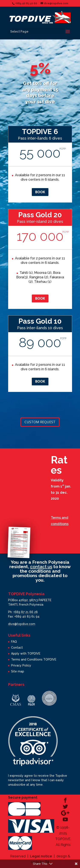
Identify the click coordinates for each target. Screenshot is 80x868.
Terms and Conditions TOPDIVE (34, 659)
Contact (17, 648)
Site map (18, 671)
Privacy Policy (21, 665)
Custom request (40, 422)
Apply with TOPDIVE (26, 654)
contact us (41, 567)
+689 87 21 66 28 (25, 612)
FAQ (14, 642)
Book (40, 192)
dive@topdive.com (22, 624)
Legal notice (41, 856)
